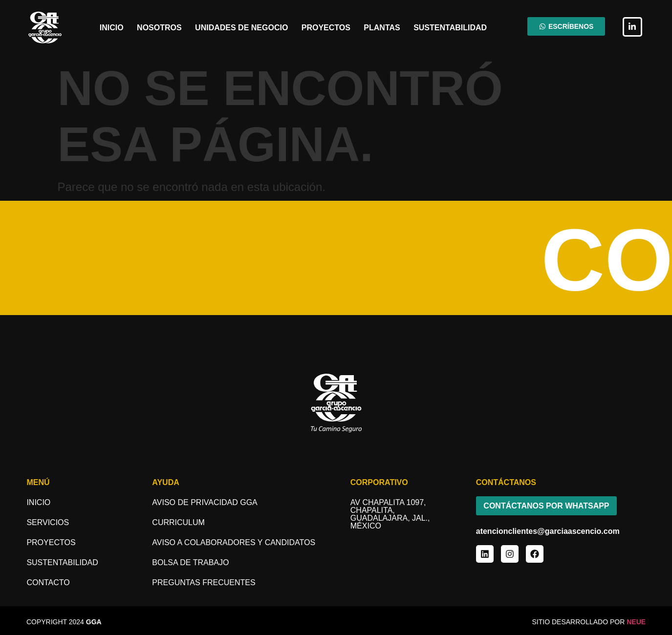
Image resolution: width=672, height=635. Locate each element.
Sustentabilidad (450, 28)
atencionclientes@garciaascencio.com (548, 532)
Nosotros (159, 28)
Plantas (382, 28)
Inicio (112, 28)
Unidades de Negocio (241, 28)
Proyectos (326, 28)
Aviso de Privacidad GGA (205, 502)
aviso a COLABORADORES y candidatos (234, 542)
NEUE (636, 622)
